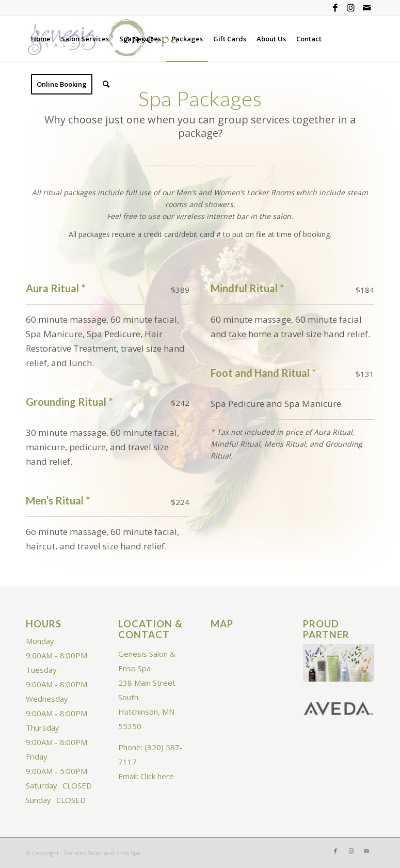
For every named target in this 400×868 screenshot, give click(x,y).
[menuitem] (41, 39)
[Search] (106, 84)
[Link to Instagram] (351, 8)
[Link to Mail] (366, 8)
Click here (157, 776)
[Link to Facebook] (335, 8)
